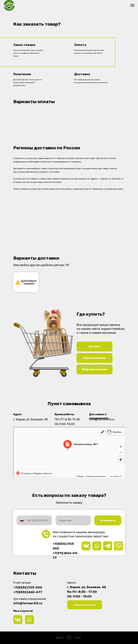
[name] (73, 520)
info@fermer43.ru (102, 419)
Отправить (108, 520)
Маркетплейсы (95, 358)
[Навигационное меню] (132, 5)
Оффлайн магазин (95, 369)
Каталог (95, 346)
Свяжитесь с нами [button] (85, 605)
